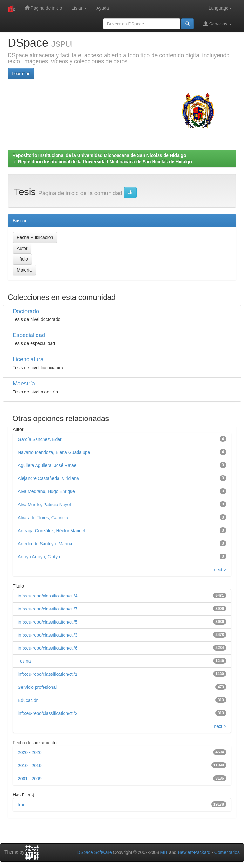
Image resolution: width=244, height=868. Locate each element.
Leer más (21, 74)
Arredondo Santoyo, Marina (45, 544)
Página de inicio (43, 8)
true (22, 805)
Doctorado (26, 311)
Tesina (24, 661)
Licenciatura (28, 359)
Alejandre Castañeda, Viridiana (48, 478)
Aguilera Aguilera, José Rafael (48, 465)
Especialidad (29, 335)
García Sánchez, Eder (40, 439)
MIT (164, 852)
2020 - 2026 (30, 752)
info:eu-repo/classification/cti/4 (48, 596)
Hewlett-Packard (194, 852)
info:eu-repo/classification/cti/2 (48, 713)
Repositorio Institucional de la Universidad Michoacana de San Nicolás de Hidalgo (99, 155)
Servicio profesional (37, 687)
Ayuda (102, 8)
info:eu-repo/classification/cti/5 (48, 622)
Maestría (24, 384)
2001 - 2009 (30, 779)
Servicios (217, 24)
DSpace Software (95, 852)
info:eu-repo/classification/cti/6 (48, 648)
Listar (79, 8)
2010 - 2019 (30, 766)
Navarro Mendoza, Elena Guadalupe (54, 452)
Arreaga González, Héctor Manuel (51, 531)
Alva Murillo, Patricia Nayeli (45, 505)
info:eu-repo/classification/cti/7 (48, 609)
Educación (28, 700)
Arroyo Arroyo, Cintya (39, 557)
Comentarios (227, 852)
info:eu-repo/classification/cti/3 (48, 635)
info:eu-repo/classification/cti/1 (48, 674)
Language (220, 8)
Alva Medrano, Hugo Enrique (46, 491)
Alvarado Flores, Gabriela (43, 518)
